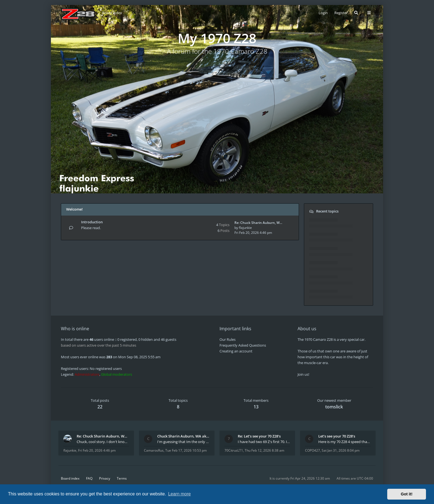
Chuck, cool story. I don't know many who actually (103, 442)
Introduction (92, 222)
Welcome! (74, 209)
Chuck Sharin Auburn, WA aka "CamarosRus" (183, 436)
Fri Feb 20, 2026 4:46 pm (97, 450)
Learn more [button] (179, 494)
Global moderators (117, 374)
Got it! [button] (407, 494)
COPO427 (312, 450)
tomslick (334, 407)
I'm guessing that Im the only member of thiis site (183, 442)
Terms (122, 478)
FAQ (89, 478)
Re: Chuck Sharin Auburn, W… (258, 223)
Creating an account (236, 351)
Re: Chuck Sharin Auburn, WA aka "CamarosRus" (103, 436)
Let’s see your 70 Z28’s (337, 436)
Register (341, 13)
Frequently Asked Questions (243, 345)
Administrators (87, 374)
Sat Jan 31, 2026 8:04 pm (341, 450)
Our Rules (228, 339)
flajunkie (245, 228)
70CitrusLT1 (234, 450)
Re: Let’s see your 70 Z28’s (259, 436)
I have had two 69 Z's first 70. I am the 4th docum (264, 442)
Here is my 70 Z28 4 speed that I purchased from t (344, 442)
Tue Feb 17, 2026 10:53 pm (186, 450)
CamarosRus (154, 450)
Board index (70, 478)
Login (323, 13)
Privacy (105, 478)
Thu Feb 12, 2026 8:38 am (264, 450)
